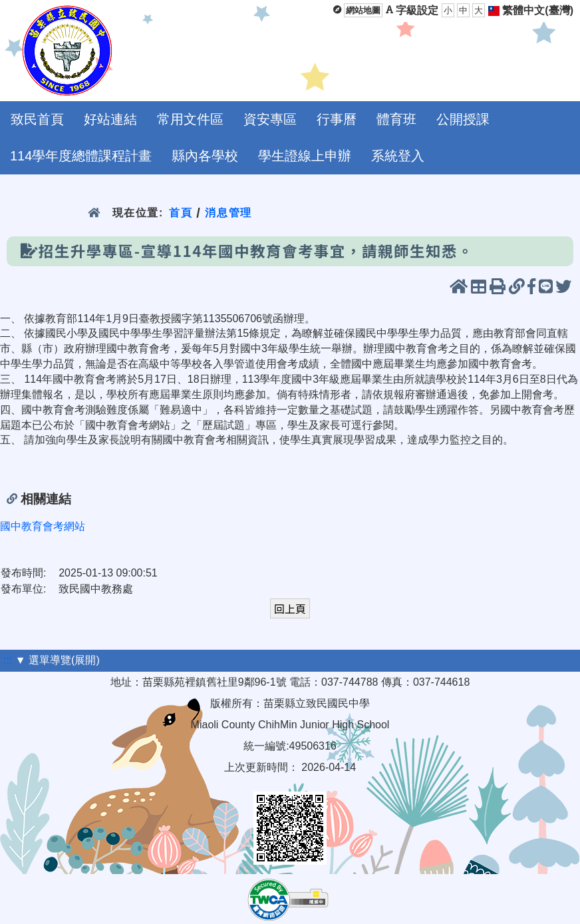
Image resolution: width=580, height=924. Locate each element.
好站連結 (110, 119)
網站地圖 (363, 10)
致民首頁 (37, 119)
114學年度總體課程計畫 (81, 156)
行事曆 (337, 119)
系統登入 (398, 156)
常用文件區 (190, 119)
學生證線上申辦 (305, 156)
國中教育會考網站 (43, 526)
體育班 (396, 119)
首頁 (181, 213)
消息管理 (228, 213)
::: (8, 660)
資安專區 (270, 119)
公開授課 (463, 119)
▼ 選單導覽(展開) (58, 660)
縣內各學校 (205, 156)
